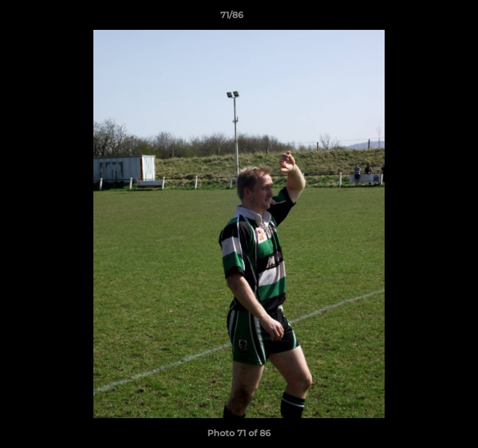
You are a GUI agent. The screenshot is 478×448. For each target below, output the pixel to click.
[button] (433, 18)
